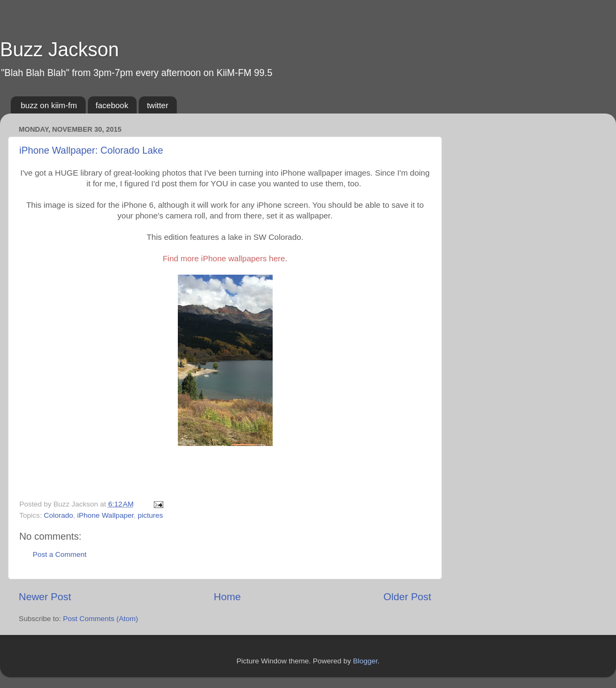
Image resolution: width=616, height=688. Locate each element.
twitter (157, 105)
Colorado (59, 515)
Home (227, 597)
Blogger (365, 661)
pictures (150, 515)
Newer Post (45, 597)
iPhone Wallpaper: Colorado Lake (91, 150)
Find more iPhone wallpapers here (224, 258)
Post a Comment (60, 554)
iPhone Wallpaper (105, 515)
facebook (112, 105)
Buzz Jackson (59, 50)
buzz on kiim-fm (49, 105)
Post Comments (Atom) (101, 619)
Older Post (407, 597)
